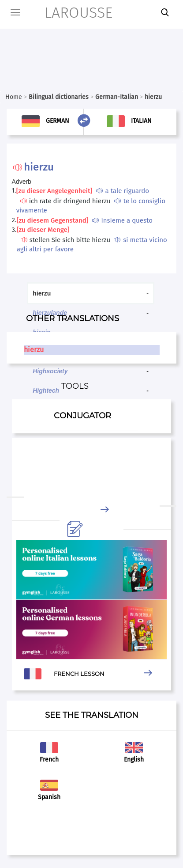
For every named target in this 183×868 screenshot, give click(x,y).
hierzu (34, 350)
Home (14, 97)
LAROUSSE (69, 13)
